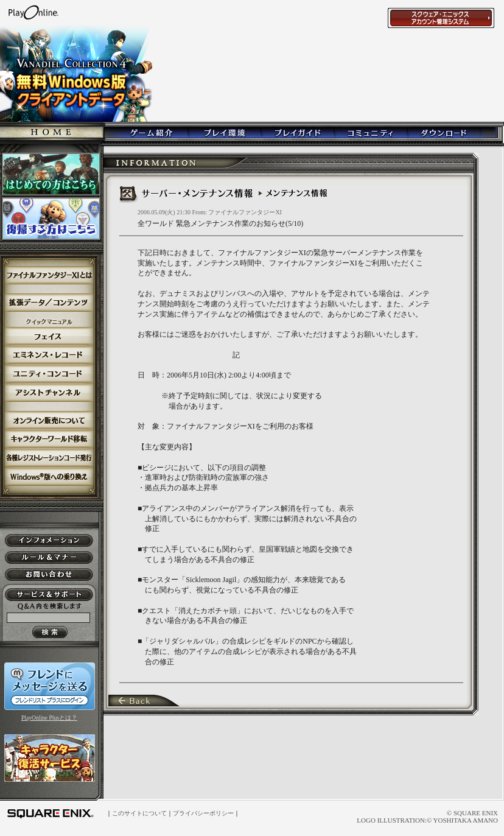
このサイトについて (139, 813)
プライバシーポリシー (203, 813)
